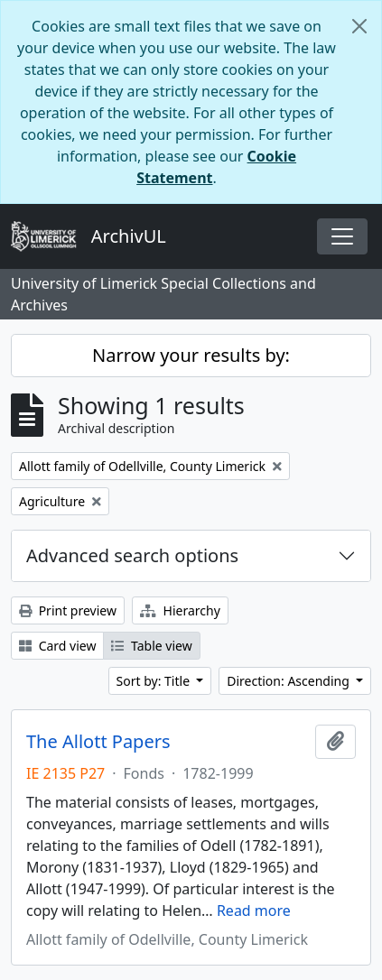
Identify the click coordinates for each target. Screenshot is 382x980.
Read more (254, 911)
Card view (57, 646)
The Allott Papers (98, 742)
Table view (151, 646)
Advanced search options (132, 555)
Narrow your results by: (191, 355)
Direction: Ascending (289, 681)
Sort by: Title (155, 681)
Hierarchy (180, 610)
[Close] (359, 26)
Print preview (68, 610)
